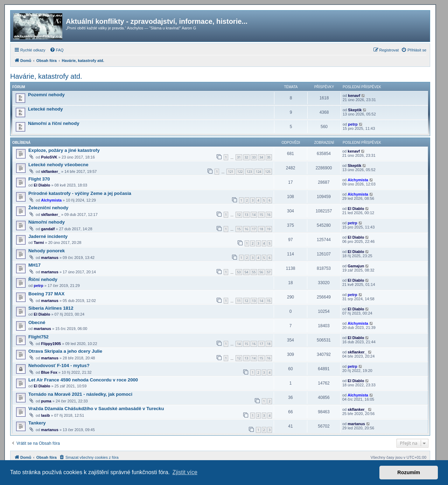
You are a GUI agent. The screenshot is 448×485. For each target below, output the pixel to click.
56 (261, 272)
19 (269, 229)
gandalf (48, 229)
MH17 (34, 265)
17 (254, 229)
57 (269, 272)
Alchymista (358, 180)
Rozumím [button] (409, 472)
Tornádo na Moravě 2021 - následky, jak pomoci (80, 394)
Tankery (37, 423)
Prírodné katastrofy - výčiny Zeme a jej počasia (80, 193)
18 (261, 229)
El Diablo (42, 185)
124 (258, 172)
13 (246, 215)
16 (269, 215)
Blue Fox (49, 372)
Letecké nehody (45, 109)
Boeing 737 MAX (46, 294)
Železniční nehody (48, 208)
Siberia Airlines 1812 (51, 308)
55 (254, 272)
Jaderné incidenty (48, 236)
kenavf (354, 96)
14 (254, 215)
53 (239, 272)
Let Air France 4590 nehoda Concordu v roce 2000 (83, 380)
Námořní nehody (47, 222)
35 (269, 157)
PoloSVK (49, 157)
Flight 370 (39, 179)
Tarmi (39, 242)
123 (249, 172)
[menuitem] (57, 50)
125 (268, 172)
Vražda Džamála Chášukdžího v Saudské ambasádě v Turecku (96, 409)
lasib (45, 415)
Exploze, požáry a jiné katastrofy (64, 150)
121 (230, 172)
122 (240, 172)
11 (239, 301)
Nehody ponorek (47, 251)
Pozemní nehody (46, 95)
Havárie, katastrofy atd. (46, 76)
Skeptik (355, 110)
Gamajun (356, 266)
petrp (353, 124)
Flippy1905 (51, 344)
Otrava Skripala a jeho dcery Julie (65, 351)
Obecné (37, 322)
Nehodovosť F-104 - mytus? (59, 365)
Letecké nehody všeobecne (58, 165)
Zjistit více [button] (185, 472)
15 (261, 215)
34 (261, 157)
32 (246, 157)
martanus (50, 258)
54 (246, 272)
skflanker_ (50, 171)
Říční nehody (43, 279)
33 (254, 157)
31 (239, 157)
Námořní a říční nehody (54, 123)
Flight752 (38, 337)
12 (239, 215)
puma (46, 401)
